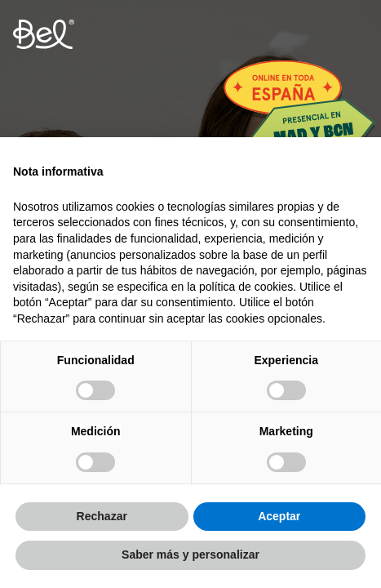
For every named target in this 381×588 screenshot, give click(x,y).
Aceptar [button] (279, 516)
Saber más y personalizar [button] (190, 555)
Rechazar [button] (102, 516)
